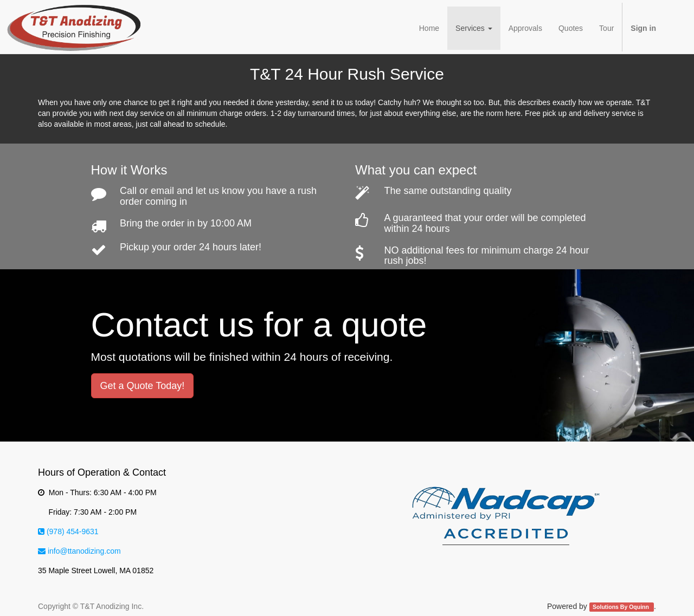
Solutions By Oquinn (622, 607)
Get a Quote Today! (143, 386)
